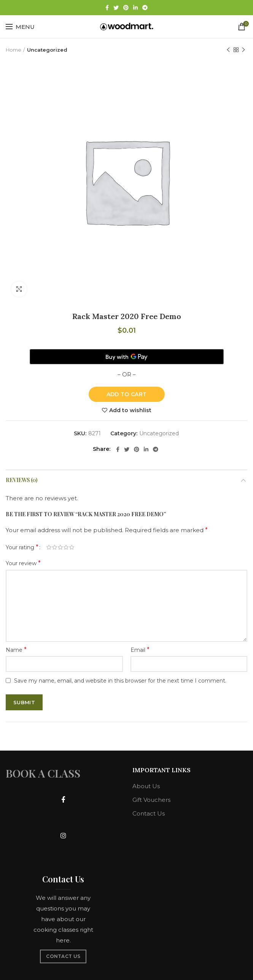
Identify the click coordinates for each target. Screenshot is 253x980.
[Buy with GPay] (127, 357)
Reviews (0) (21, 480)
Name (16, 650)
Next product (243, 50)
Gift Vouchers (151, 800)
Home (14, 50)
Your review (23, 563)
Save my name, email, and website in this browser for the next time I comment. (120, 681)
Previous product (228, 50)
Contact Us (149, 813)
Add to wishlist (130, 410)
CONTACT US (63, 956)
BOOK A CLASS (43, 773)
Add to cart (126, 394)
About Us (146, 786)
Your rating (22, 547)
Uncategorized (47, 50)
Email (140, 650)
